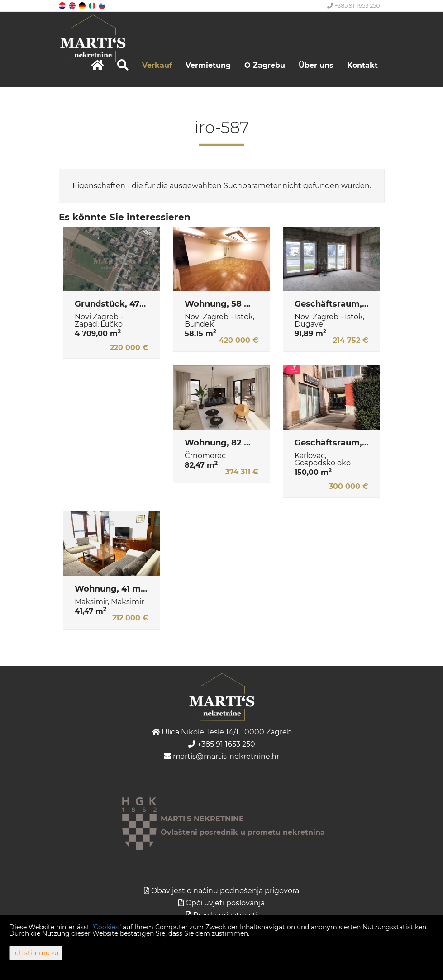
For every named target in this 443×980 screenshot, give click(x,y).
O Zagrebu (265, 65)
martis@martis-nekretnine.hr (221, 756)
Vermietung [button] (208, 65)
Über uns (316, 65)
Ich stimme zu (36, 953)
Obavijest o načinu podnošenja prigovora (225, 891)
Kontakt (362, 65)
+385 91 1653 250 (354, 5)
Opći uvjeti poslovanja (225, 903)
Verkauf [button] (157, 65)
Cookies (106, 927)
